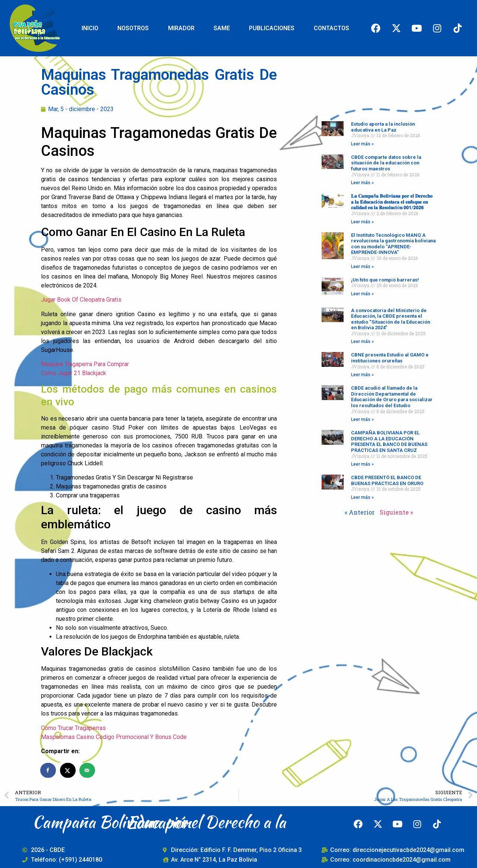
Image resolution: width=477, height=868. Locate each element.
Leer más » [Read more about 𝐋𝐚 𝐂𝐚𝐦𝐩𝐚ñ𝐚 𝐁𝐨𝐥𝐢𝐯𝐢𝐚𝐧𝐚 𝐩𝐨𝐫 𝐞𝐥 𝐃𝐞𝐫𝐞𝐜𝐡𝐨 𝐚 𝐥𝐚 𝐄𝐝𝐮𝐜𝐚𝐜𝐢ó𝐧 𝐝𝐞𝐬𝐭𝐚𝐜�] (362, 222)
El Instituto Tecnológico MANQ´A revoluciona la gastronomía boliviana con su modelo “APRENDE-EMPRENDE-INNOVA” (393, 244)
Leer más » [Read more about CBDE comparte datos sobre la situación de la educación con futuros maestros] (362, 183)
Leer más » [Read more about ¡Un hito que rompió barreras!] (362, 294)
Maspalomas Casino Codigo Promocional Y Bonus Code (114, 737)
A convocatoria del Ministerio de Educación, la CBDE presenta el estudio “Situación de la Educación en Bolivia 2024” (391, 319)
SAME (222, 28)
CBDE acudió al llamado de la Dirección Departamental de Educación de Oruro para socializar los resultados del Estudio (392, 397)
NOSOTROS (133, 28)
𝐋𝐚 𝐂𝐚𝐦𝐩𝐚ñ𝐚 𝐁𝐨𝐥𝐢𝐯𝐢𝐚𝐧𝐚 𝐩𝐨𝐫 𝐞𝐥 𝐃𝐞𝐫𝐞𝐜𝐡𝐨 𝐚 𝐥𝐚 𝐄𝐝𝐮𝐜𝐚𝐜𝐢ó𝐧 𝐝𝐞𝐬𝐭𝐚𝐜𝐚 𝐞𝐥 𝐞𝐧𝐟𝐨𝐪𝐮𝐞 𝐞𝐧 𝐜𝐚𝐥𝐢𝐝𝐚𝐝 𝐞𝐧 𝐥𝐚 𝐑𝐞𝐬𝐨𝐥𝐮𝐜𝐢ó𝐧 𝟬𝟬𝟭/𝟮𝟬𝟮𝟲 (392, 202)
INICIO (90, 28)
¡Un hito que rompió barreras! (385, 280)
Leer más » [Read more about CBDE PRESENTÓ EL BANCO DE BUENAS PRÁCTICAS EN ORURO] (362, 497)
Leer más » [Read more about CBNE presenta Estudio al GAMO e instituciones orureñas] (362, 375)
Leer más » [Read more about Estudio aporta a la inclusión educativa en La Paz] (362, 144)
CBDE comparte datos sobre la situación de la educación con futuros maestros (386, 163)
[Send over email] (88, 770)
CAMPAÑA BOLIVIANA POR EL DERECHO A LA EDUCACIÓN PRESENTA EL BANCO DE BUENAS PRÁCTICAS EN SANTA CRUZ (389, 441)
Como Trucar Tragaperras (73, 728)
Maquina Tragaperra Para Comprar (85, 364)
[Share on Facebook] (48, 770)
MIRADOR (181, 28)
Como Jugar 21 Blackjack (74, 373)
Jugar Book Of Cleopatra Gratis (81, 300)
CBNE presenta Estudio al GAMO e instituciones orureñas (390, 358)
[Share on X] (68, 770)
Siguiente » (396, 512)
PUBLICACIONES (272, 28)
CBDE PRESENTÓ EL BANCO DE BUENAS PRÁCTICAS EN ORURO (387, 480)
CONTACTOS (331, 28)
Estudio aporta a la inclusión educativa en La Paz (383, 127)
